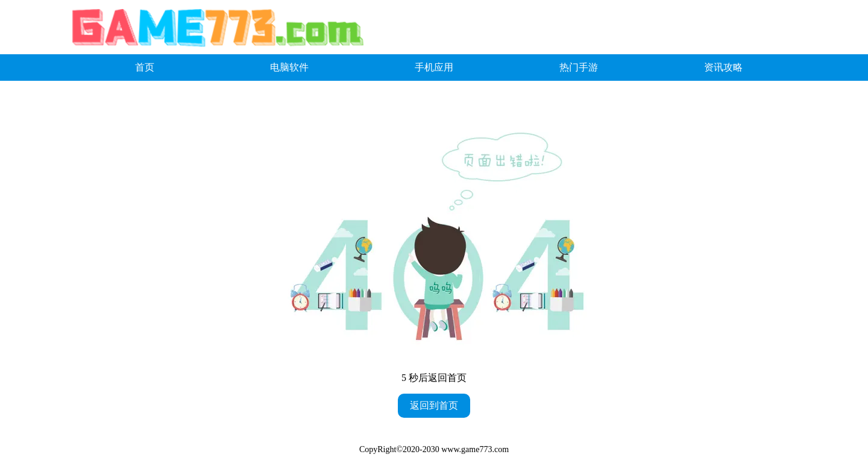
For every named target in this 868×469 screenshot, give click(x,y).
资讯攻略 (723, 67)
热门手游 (579, 67)
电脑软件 (289, 67)
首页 (145, 67)
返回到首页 (434, 405)
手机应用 (434, 67)
